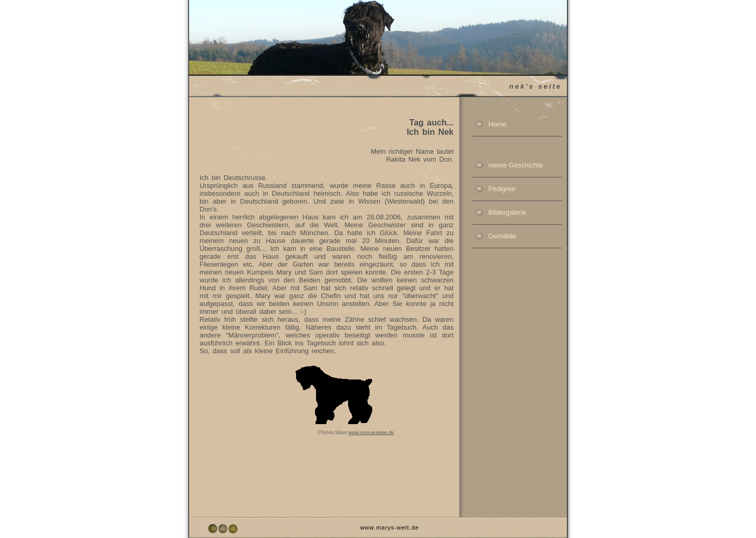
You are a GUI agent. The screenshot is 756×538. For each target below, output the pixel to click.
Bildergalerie (507, 212)
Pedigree (502, 189)
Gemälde (502, 236)
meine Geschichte (516, 165)
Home (497, 124)
